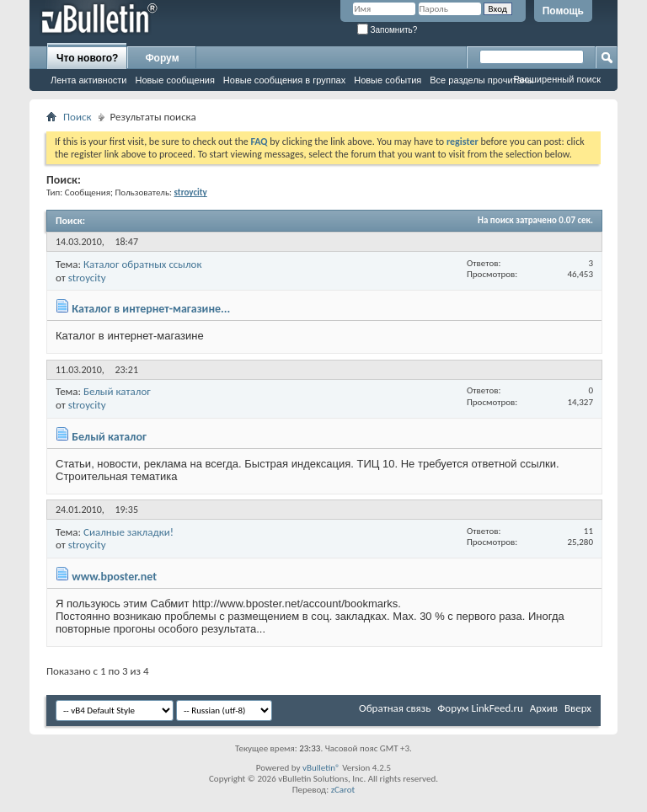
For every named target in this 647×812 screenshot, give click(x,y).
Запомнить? (388, 30)
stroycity (87, 278)
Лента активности (88, 80)
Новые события (388, 80)
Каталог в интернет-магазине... (151, 309)
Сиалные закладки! (128, 532)
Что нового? (87, 58)
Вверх (578, 708)
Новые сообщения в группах (284, 80)
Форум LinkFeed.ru (480, 708)
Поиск (78, 117)
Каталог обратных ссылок (143, 264)
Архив (544, 708)
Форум (162, 58)
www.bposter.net (114, 577)
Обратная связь (395, 708)
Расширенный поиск (557, 79)
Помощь (563, 11)
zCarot (343, 790)
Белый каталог (117, 391)
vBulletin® (321, 768)
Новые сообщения (174, 80)
